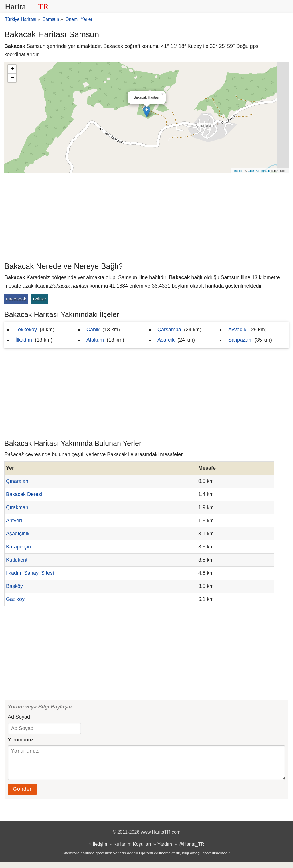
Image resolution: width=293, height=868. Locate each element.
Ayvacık (237, 330)
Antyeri (14, 521)
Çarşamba (169, 330)
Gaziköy (15, 599)
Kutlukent (17, 560)
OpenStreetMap (259, 171)
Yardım (165, 850)
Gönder (22, 795)
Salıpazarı (240, 340)
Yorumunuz (21, 740)
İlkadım (24, 340)
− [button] (12, 78)
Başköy (14, 586)
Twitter (39, 299)
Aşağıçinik (18, 534)
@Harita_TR (191, 850)
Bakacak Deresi (24, 494)
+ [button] (12, 69)
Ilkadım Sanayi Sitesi (30, 573)
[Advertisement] (146, 216)
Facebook (16, 299)
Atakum (95, 340)
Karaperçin (18, 547)
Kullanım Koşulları (132, 850)
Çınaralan (17, 481)
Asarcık (166, 340)
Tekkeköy (26, 330)
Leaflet (237, 171)
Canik (93, 330)
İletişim (100, 850)
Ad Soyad (19, 717)
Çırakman (17, 507)
